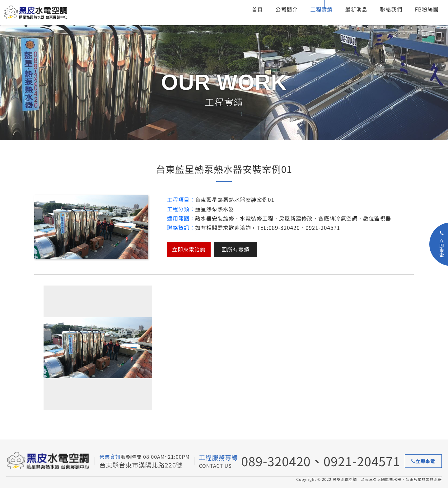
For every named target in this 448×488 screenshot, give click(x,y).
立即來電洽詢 (189, 249)
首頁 (257, 9)
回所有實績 (236, 249)
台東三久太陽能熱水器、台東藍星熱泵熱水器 (42, 13)
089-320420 (276, 461)
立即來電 (423, 461)
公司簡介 (287, 9)
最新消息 (356, 9)
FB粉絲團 (427, 9)
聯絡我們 (391, 9)
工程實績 (321, 9)
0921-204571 (362, 461)
